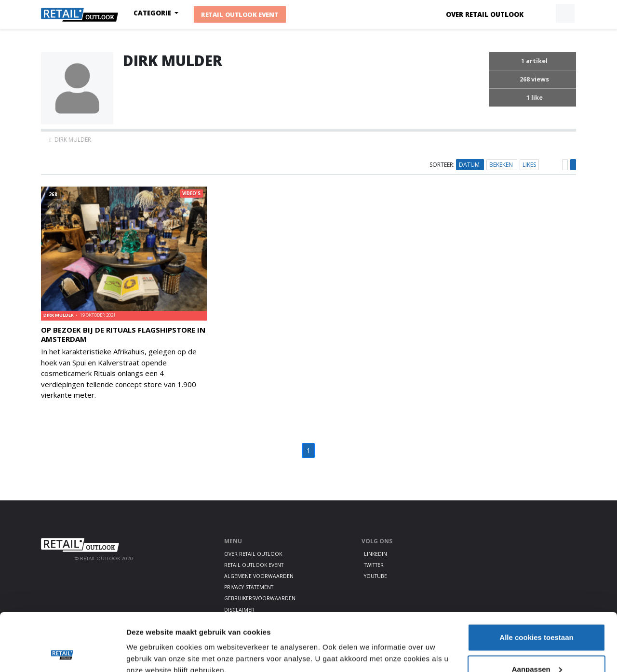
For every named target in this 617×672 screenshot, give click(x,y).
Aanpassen (537, 615)
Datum (470, 165)
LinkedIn (376, 554)
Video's (191, 194)
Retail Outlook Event (240, 15)
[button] (543, 13)
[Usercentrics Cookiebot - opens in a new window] (62, 653)
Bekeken (502, 165)
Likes (529, 165)
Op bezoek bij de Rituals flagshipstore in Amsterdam (123, 334)
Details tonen (149, 642)
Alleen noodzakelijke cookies (537, 646)
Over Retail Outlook (485, 14)
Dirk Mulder (59, 315)
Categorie (153, 13)
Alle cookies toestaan (536, 583)
